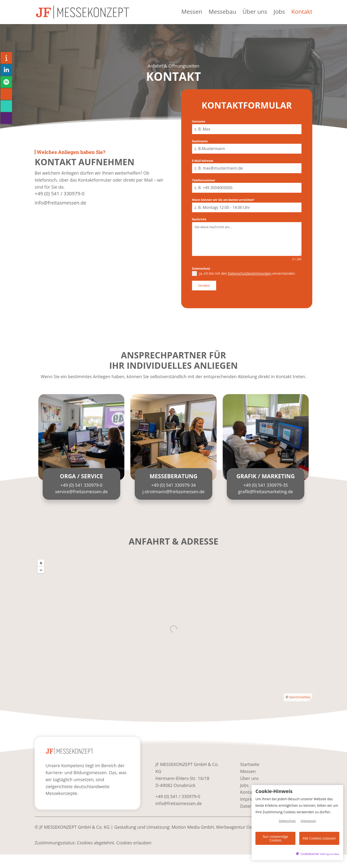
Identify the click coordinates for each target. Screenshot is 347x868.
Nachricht (200, 219)
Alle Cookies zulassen (319, 839)
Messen (192, 14)
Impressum (308, 823)
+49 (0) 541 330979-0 (82, 483)
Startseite (250, 762)
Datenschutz (202, 269)
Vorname (200, 121)
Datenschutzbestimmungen (250, 273)
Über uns (255, 14)
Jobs (279, 14)
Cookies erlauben (134, 841)
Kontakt (302, 14)
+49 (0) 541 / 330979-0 (60, 194)
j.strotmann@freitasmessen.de (173, 490)
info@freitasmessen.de (60, 203)
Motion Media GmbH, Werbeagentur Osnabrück (220, 825)
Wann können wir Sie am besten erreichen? (224, 200)
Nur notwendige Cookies (275, 839)
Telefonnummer (205, 180)
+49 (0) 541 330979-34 (174, 483)
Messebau (222, 14)
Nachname (201, 141)
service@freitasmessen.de (81, 490)
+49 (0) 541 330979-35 (266, 483)
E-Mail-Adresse (204, 161)
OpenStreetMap (300, 695)
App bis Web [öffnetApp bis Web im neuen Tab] (333, 854)
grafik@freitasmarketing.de (266, 490)
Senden (204, 285)
